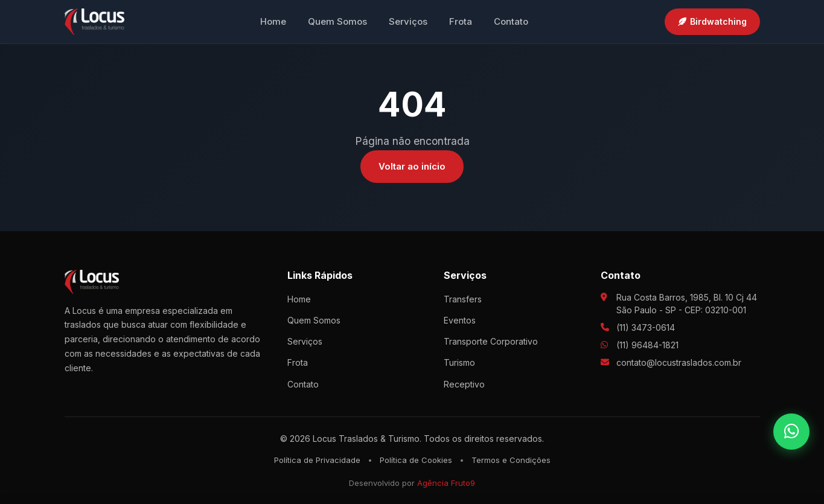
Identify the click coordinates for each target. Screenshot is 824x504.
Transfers (463, 299)
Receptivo (464, 384)
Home (273, 21)
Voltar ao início (412, 166)
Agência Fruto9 (446, 483)
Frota (461, 21)
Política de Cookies (416, 460)
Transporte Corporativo (491, 341)
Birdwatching (712, 21)
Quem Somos (337, 21)
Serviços (408, 21)
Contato (511, 21)
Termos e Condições (511, 460)
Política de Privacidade (317, 460)
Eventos (460, 320)
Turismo (459, 362)
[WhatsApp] (791, 432)
